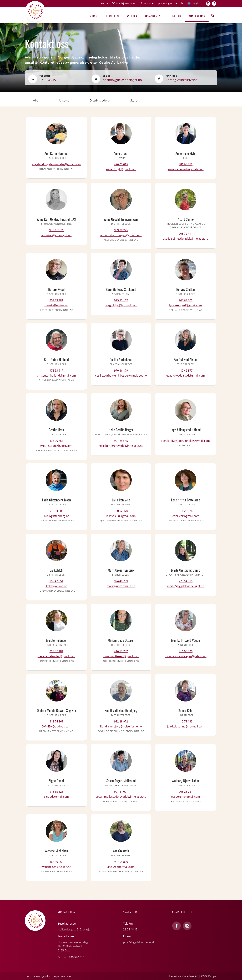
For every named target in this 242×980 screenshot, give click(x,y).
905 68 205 (186, 300)
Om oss (92, 16)
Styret (134, 100)
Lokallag (175, 16)
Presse (104, 3)
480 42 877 (186, 371)
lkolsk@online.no (56, 586)
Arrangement (153, 16)
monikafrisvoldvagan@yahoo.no (186, 656)
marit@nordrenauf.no (121, 586)
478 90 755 (56, 441)
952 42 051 (56, 581)
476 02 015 (121, 164)
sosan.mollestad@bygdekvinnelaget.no (121, 797)
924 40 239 (121, 581)
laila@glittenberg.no (56, 516)
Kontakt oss (197, 16)
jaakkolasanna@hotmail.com (186, 726)
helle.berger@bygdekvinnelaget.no (121, 446)
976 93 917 (56, 371)
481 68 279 (186, 164)
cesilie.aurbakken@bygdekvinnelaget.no (121, 376)
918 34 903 (56, 511)
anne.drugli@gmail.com (121, 169)
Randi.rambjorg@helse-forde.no (121, 726)
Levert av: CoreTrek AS (184, 976)
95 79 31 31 (56, 230)
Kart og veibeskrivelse (182, 80)
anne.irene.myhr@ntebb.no (186, 169)
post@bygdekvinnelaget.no (122, 80)
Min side (149, 3)
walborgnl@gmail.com (186, 797)
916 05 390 (186, 651)
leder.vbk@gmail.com (186, 516)
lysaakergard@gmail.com (186, 305)
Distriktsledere (100, 100)
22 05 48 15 (48, 80)
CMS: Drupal (209, 976)
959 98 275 (121, 230)
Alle (36, 100)
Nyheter (132, 16)
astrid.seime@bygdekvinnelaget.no (186, 239)
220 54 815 (186, 581)
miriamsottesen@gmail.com (121, 656)
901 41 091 (121, 792)
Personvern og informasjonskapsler (48, 976)
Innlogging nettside (172, 3)
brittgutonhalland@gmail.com (56, 376)
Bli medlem (112, 16)
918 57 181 (56, 651)
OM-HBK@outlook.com (56, 726)
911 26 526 (186, 511)
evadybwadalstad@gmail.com (186, 376)
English (197, 3)
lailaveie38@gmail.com (121, 516)
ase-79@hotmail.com (121, 867)
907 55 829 (121, 862)
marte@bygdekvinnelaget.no (186, 586)
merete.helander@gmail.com (56, 656)
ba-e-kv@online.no (56, 305)
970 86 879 (121, 371)
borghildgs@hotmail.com (121, 305)
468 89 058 (56, 862)
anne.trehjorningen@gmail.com (121, 235)
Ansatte (64, 100)
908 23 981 (56, 300)
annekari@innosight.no (56, 235)
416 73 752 (121, 651)
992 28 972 (121, 721)
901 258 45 (121, 441)
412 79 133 (186, 721)
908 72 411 (186, 234)
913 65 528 (56, 792)
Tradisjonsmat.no (126, 3)
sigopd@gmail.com (56, 797)
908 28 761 (186, 792)
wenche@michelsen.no (56, 867)
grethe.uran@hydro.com (56, 446)
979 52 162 (121, 300)
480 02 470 (121, 511)
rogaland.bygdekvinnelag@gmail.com (56, 164)
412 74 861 (56, 721)
